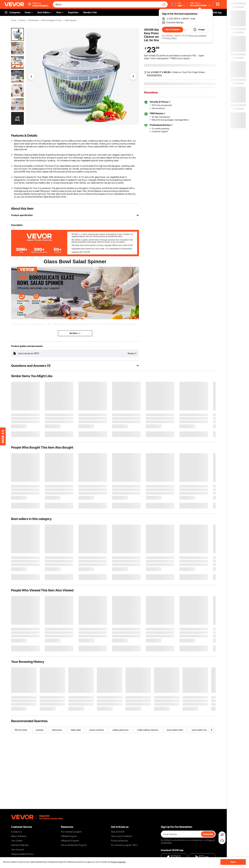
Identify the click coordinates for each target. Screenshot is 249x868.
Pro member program (71, 832)
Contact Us (17, 832)
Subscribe (208, 834)
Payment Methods (20, 845)
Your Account (18, 849)
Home (14, 20)
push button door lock (202, 730)
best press (57, 730)
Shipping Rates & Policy (22, 854)
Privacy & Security (119, 841)
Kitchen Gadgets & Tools (52, 20)
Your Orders (17, 841)
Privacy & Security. (119, 862)
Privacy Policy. (171, 38)
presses (40, 730)
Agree (233, 862)
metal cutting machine (148, 730)
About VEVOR (118, 832)
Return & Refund (19, 836)
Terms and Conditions (198, 36)
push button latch (175, 730)
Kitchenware (33, 20)
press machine (97, 730)
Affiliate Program (69, 836)
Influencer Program (70, 841)
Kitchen (22, 20)
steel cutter (76, 730)
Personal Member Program (74, 845)
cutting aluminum (120, 730)
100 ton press (21, 730)
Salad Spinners (71, 20)
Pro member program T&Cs (124, 845)
